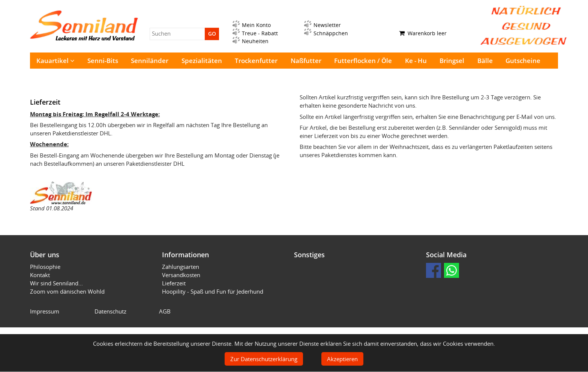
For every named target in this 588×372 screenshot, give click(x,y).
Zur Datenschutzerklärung (264, 359)
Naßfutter (306, 61)
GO (212, 34)
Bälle (485, 61)
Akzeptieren (342, 359)
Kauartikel (55, 61)
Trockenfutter (256, 61)
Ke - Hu (416, 61)
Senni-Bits (103, 61)
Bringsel (452, 61)
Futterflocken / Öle (363, 61)
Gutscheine (523, 61)
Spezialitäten (202, 61)
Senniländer (150, 61)
